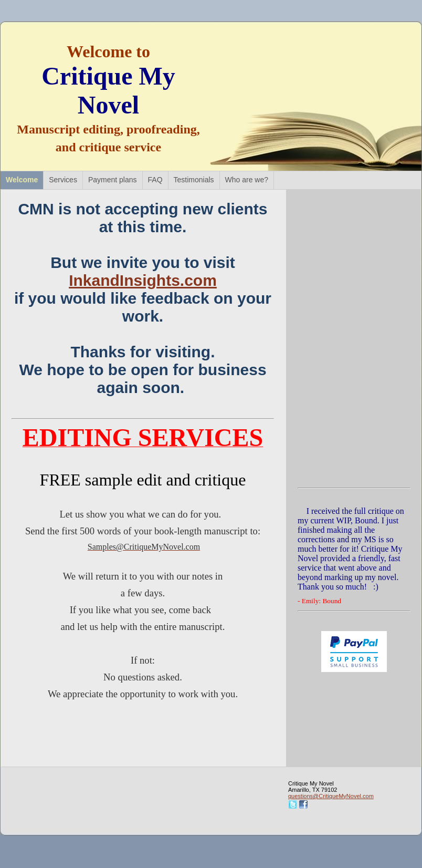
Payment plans (113, 180)
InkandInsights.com (143, 280)
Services (63, 180)
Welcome (22, 180)
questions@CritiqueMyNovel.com (331, 796)
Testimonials (194, 180)
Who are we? (247, 180)
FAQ (155, 180)
